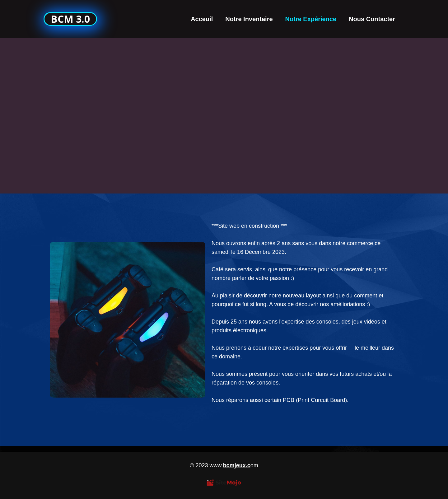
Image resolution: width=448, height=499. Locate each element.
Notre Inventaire (249, 19)
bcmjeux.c (237, 465)
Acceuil (202, 19)
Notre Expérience (311, 19)
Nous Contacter (372, 19)
